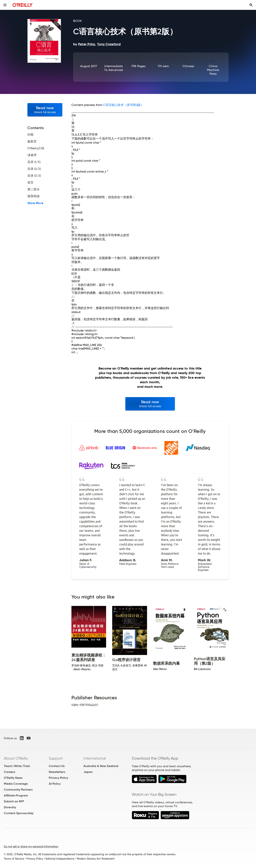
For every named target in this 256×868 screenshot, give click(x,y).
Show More (35, 203)
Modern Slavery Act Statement (96, 859)
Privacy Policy (58, 778)
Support (56, 758)
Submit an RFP (14, 801)
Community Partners (18, 790)
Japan (88, 772)
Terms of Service (14, 859)
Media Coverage (16, 784)
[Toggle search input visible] (251, 5)
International (95, 758)
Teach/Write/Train (17, 766)
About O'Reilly (16, 758)
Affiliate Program (16, 795)
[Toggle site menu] (5, 5)
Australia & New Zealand (101, 766)
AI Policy (55, 784)
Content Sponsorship (19, 813)
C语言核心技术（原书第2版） (123, 105)
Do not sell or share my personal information (31, 847)
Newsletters (57, 772)
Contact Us (57, 766)
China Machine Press (213, 70)
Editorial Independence (60, 859)
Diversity (10, 807)
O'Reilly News (13, 778)
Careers (9, 772)
